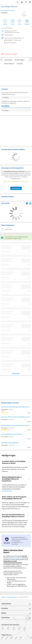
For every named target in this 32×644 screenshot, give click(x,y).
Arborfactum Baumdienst (9, 443)
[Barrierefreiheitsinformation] (26, 2)
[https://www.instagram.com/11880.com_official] (8, 639)
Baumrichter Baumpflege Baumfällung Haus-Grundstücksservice (16, 407)
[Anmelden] (22, 2)
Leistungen (8, 60)
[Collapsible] (29, 462)
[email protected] (7, 491)
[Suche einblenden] (18, 2)
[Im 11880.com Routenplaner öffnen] (27, 203)
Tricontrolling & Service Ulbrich (11, 434)
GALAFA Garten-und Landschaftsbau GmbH (15, 425)
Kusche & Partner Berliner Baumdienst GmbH (16, 417)
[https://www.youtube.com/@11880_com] (22, 639)
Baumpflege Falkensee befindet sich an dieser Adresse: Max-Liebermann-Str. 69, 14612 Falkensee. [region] (15, 469)
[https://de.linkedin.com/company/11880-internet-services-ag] (17, 639)
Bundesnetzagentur (16, 558)
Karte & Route (9, 64)
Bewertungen (20, 60)
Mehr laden (16, 373)
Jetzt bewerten (16, 188)
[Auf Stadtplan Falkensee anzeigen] (30, 203)
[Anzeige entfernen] (31, 638)
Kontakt (20, 64)
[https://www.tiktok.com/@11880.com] (12, 639)
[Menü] (30, 2)
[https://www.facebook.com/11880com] (3, 639)
